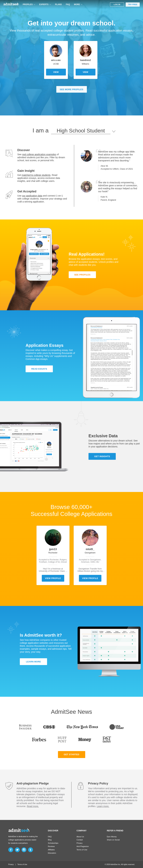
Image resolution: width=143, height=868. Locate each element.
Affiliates (51, 850)
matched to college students (36, 175)
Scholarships (53, 843)
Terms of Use (82, 850)
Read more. (33, 806)
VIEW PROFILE (53, 578)
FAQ (68, 4)
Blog (50, 840)
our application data (32, 196)
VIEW (56, 72)
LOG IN (117, 4)
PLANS (58, 4)
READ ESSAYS (39, 369)
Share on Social (113, 840)
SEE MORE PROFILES (71, 89)
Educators (52, 853)
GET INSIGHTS (102, 456)
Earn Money (112, 837)
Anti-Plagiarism (83, 846)
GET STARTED (71, 754)
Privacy (79, 843)
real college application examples (39, 154)
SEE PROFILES (82, 275)
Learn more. (103, 806)
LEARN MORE (33, 662)
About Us (80, 837)
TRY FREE (133, 4)
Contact (80, 840)
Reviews (51, 846)
